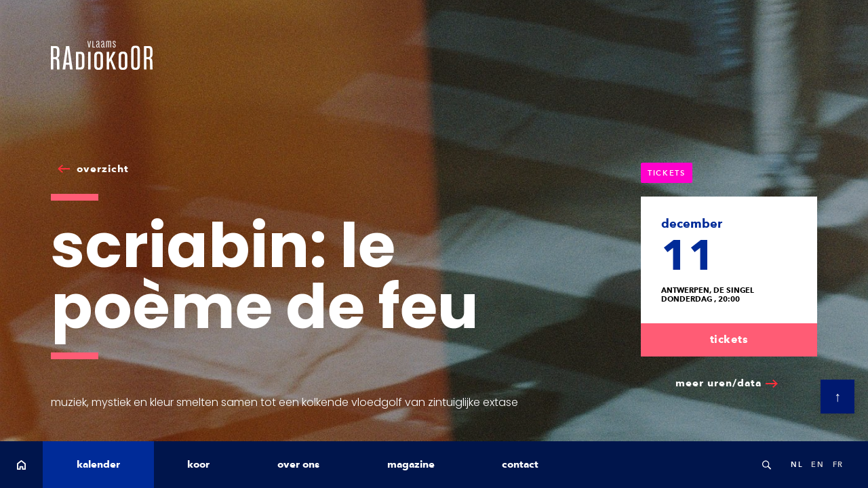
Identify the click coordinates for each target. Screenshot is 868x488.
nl (797, 464)
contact (520, 464)
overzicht (103, 169)
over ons (298, 464)
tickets (729, 339)
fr (838, 464)
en (817, 464)
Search (766, 465)
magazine (411, 464)
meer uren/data (718, 383)
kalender (98, 464)
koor (198, 464)
